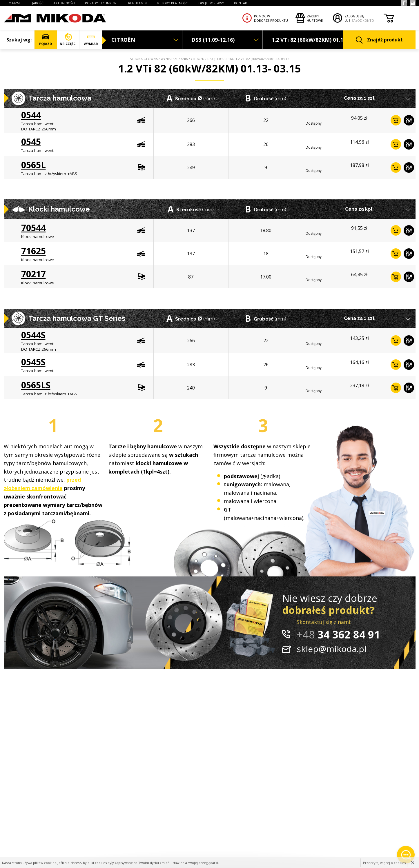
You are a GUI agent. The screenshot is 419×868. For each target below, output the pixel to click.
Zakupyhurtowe (315, 18)
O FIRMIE (16, 3)
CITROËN (198, 59)
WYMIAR (91, 40)
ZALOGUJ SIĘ (354, 16)
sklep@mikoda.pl (332, 649)
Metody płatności (173, 3)
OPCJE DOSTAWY (211, 3)
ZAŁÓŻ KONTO (363, 20)
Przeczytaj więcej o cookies (384, 863)
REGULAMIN (137, 3)
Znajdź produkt (379, 40)
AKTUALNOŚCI (64, 3)
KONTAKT (242, 3)
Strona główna (144, 59)
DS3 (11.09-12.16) (220, 59)
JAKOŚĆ (38, 3)
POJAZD (46, 40)
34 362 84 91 (338, 635)
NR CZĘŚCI (68, 40)
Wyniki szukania (174, 59)
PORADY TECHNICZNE (102, 3)
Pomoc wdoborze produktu (271, 18)
